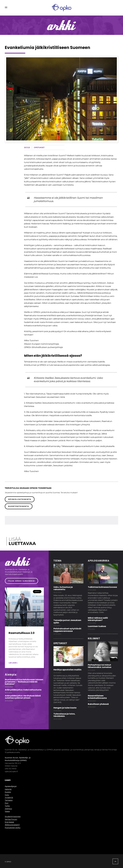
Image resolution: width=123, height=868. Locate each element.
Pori (7, 803)
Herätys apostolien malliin (67, 670)
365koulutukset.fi (12, 825)
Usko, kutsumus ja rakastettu (63, 588)
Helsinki (8, 789)
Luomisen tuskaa (97, 626)
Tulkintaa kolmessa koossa (102, 587)
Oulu (7, 795)
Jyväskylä (9, 797)
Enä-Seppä (9, 822)
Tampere (9, 800)
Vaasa (7, 811)
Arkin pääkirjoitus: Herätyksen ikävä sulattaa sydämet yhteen (23, 697)
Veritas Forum (11, 819)
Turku (7, 806)
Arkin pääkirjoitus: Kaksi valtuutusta (23, 690)
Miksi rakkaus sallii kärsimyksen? (98, 619)
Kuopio (8, 792)
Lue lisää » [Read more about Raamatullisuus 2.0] (13, 663)
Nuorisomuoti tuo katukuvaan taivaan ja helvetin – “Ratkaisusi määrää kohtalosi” (24, 682)
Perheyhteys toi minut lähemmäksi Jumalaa (100, 666)
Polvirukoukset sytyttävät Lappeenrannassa (67, 630)
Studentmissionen (13, 816)
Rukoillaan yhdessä (98, 704)
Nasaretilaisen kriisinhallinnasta (97, 697)
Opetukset (39, 147)
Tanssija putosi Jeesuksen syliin (67, 621)
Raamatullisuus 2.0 (22, 633)
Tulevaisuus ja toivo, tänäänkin (64, 715)
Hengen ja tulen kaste (65, 708)
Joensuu (8, 809)
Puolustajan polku (13, 828)
